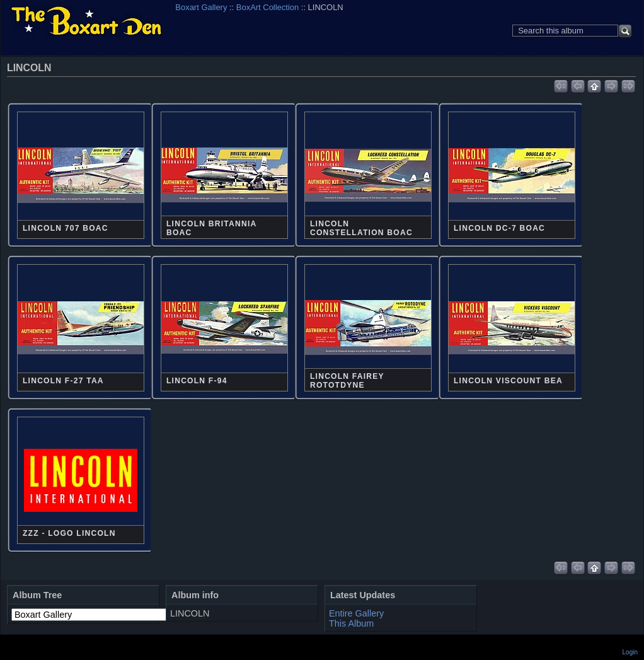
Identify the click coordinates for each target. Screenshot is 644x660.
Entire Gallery (356, 613)
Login (630, 652)
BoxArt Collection (267, 7)
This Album (351, 623)
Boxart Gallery (201, 7)
